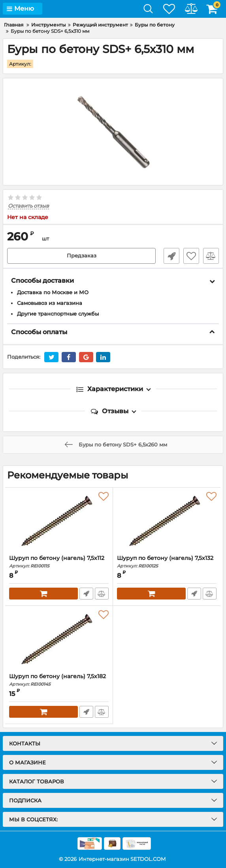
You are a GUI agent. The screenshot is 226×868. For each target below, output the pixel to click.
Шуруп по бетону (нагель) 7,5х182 (59, 680)
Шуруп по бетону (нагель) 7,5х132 (167, 561)
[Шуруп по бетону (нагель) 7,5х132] (167, 521)
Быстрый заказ (171, 255)
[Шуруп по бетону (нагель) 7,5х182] (59, 639)
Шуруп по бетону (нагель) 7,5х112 (59, 561)
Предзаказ (81, 255)
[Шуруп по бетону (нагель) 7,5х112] (59, 521)
